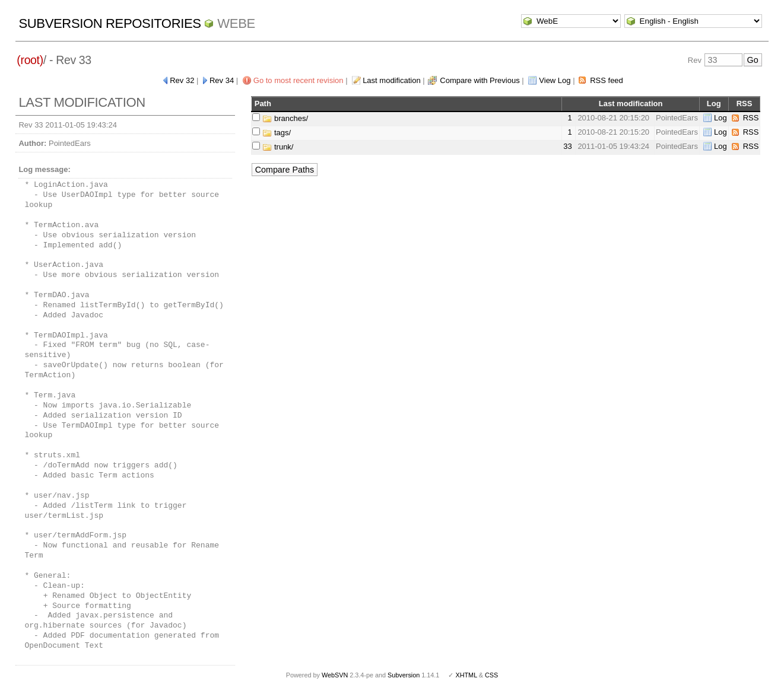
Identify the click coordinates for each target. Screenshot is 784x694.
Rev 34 (222, 80)
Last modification (392, 80)
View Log (555, 80)
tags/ (277, 133)
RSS (751, 118)
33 (567, 146)
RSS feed (607, 80)
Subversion (404, 675)
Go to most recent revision (299, 80)
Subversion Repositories (109, 23)
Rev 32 (182, 80)
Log (720, 118)
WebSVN (335, 675)
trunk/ (278, 147)
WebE (236, 23)
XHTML (466, 675)
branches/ (285, 118)
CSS (491, 675)
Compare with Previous (480, 80)
